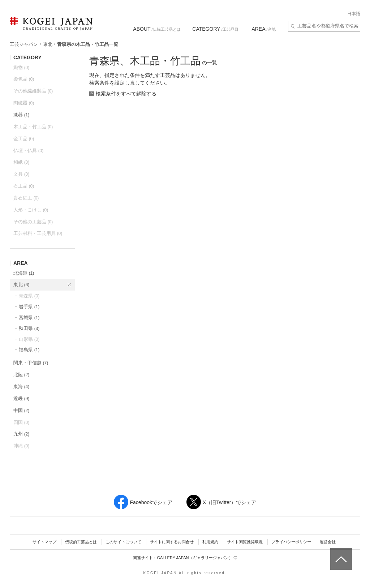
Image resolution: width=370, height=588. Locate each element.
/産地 (263, 29)
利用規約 (210, 542)
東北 (48, 44)
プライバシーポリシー (291, 542)
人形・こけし (31, 210)
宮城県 (29, 317)
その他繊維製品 (33, 91)
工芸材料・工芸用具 (38, 233)
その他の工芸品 (33, 222)
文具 (21, 174)
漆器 (21, 115)
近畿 (21, 398)
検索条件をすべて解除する (126, 94)
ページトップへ (340, 554)
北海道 (24, 273)
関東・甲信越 (31, 363)
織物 (21, 67)
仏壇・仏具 (28, 151)
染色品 (24, 79)
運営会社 (328, 542)
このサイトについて (123, 542)
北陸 (21, 375)
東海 (21, 387)
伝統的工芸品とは (81, 542)
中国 (21, 410)
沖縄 (21, 446)
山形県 (29, 339)
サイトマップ (44, 542)
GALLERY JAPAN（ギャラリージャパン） (197, 558)
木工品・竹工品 (33, 127)
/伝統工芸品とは (157, 29)
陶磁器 (24, 103)
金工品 (24, 139)
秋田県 (29, 328)
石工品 (24, 186)
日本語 (354, 14)
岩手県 (29, 307)
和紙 (21, 162)
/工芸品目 (215, 29)
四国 (21, 422)
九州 (21, 434)
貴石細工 (26, 198)
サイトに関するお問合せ (172, 542)
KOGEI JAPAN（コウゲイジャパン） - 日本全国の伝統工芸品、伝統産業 (50, 28)
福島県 (29, 350)
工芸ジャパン (24, 44)
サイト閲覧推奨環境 (245, 542)
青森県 (29, 296)
